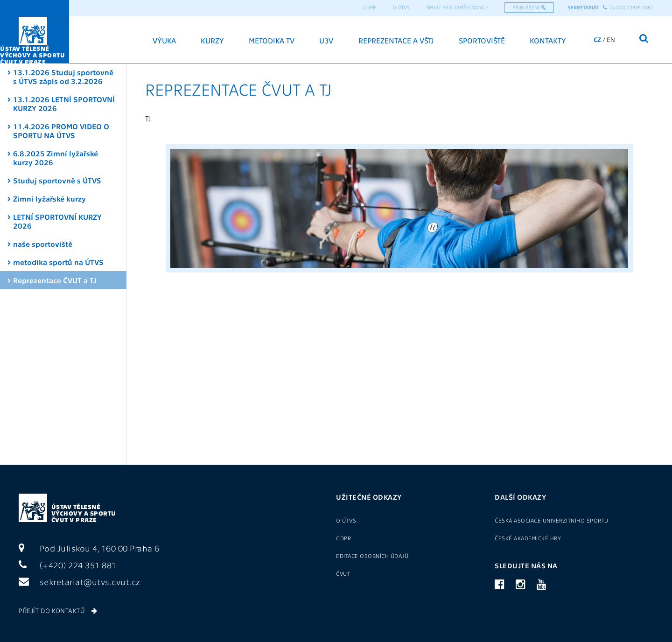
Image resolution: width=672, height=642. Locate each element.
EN (611, 39)
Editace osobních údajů (372, 556)
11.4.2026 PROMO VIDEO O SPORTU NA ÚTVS (61, 131)
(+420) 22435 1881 (628, 7)
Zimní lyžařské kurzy (49, 199)
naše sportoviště (43, 244)
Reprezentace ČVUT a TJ (55, 280)
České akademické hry (528, 538)
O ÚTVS (401, 7)
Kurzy (212, 40)
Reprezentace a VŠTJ (396, 40)
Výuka (164, 40)
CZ (597, 39)
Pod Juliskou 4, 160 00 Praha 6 (89, 548)
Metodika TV (272, 40)
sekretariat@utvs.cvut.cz (80, 582)
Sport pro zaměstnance (457, 7)
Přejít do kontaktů (58, 610)
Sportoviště (482, 40)
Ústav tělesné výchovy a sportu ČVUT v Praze (84, 513)
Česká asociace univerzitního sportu (552, 520)
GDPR (370, 7)
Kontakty (548, 40)
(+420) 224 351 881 (68, 565)
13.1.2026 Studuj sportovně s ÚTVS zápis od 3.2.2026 (63, 77)
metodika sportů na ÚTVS (58, 262)
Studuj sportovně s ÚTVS (57, 180)
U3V (326, 40)
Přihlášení (529, 7)
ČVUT (343, 573)
